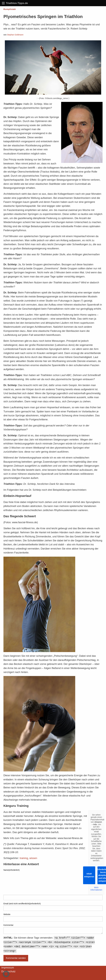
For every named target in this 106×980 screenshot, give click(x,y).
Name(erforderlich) (12, 870)
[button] (6, 974)
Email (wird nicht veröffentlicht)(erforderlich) (22, 904)
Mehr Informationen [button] (96, 889)
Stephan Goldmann (15, 35)
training (24, 858)
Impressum (8, 968)
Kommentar (8, 925)
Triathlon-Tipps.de (17, 3)
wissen (33, 858)
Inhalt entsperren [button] (89, 875)
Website (7, 914)
